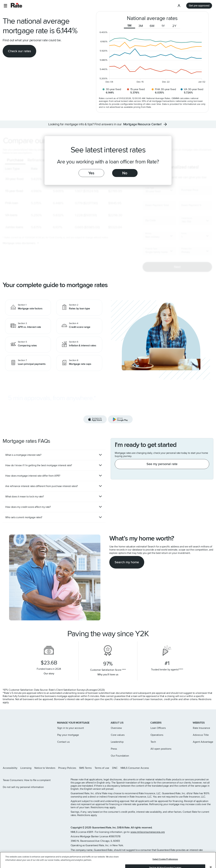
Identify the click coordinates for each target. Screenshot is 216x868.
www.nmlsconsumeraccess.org (148, 832)
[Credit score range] (79, 326)
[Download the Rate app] (108, 410)
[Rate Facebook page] (201, 768)
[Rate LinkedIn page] (207, 768)
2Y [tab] (174, 26)
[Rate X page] (196, 768)
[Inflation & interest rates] (79, 345)
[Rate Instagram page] (191, 768)
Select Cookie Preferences (165, 849)
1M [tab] (129, 26)
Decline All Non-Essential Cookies (165, 857)
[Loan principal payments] (28, 363)
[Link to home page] (7, 723)
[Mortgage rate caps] (79, 363)
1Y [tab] (163, 26)
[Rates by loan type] (79, 308)
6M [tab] (152, 26)
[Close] (211, 856)
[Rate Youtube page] (212, 768)
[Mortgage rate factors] (28, 308)
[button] (5, 6)
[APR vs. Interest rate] (28, 326)
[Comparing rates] (28, 345)
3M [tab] (141, 26)
